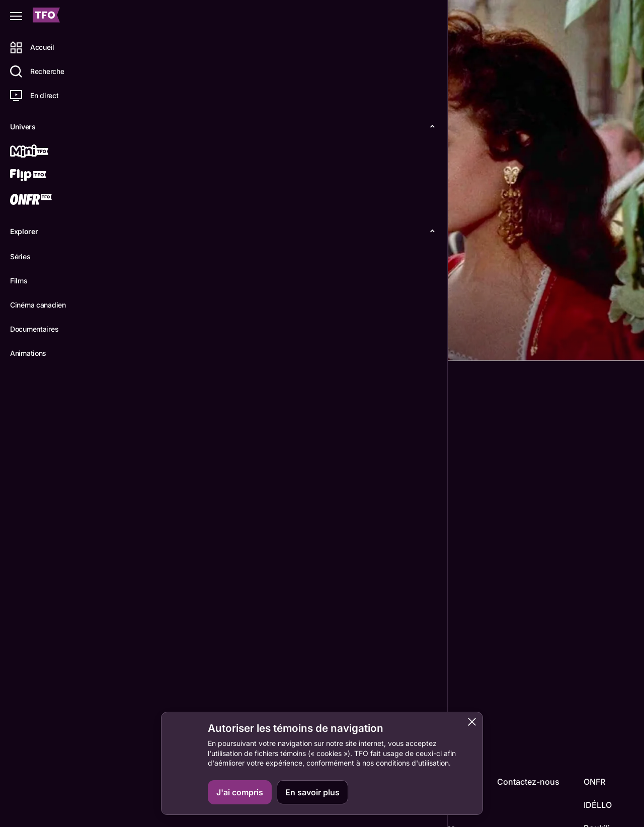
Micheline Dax (192, 706)
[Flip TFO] (44, 176)
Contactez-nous (528, 782)
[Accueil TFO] (46, 16)
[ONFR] (44, 200)
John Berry (144, 645)
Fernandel (142, 706)
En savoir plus (312, 792)
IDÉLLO (598, 805)
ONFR (594, 782)
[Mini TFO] (44, 152)
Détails (139, 345)
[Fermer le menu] (16, 16)
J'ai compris (240, 792)
